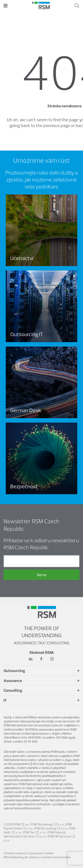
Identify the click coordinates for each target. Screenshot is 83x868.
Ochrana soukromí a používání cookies (29, 853)
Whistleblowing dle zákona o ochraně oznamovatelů (37, 857)
